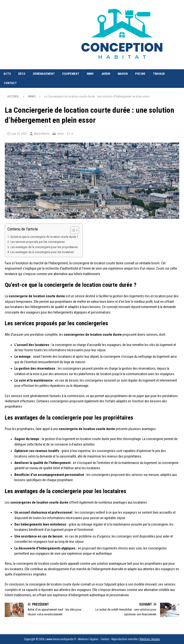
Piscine (140, 74)
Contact (10, 83)
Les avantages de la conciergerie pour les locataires (42, 252)
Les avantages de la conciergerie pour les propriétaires (44, 247)
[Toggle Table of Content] (72, 230)
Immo (90, 74)
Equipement (71, 74)
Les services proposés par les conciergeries (37, 242)
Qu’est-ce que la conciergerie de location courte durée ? (44, 237)
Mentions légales (150, 639)
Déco (22, 74)
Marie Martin (42, 134)
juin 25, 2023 (19, 134)
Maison (123, 74)
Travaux (159, 74)
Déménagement (44, 74)
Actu (7, 74)
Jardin (106, 74)
